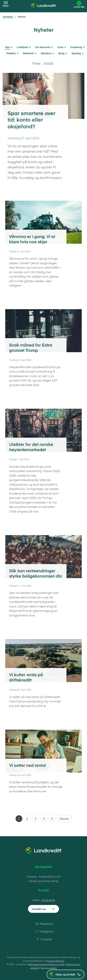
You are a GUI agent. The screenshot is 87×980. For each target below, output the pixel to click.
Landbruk (22, 47)
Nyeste (48, 63)
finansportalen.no (56, 961)
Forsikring (76, 47)
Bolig (61, 53)
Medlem (11, 53)
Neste (64, 818)
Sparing (76, 53)
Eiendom (46, 53)
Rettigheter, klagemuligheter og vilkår (46, 964)
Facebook (44, 924)
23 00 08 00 (48, 900)
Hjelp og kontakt (68, 974)
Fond (60, 47)
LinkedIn (44, 939)
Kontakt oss (39, 909)
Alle (7, 47)
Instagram (44, 931)
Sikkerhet (28, 53)
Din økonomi (43, 47)
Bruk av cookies (49, 968)
